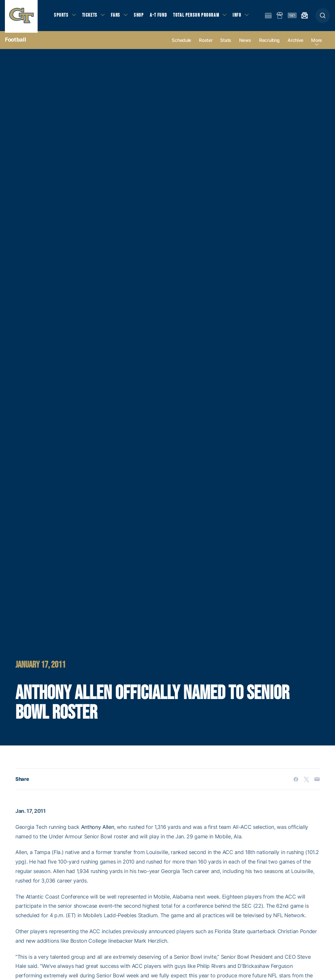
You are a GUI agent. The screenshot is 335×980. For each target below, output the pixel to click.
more (317, 43)
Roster (206, 43)
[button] (323, 17)
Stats (226, 43)
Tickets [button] (90, 17)
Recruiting (269, 43)
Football (15, 43)
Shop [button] (141, 17)
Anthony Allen (98, 830)
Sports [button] (61, 17)
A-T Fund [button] (161, 17)
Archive (295, 43)
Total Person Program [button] (198, 17)
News (245, 43)
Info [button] (239, 17)
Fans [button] (117, 17)
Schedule (181, 43)
